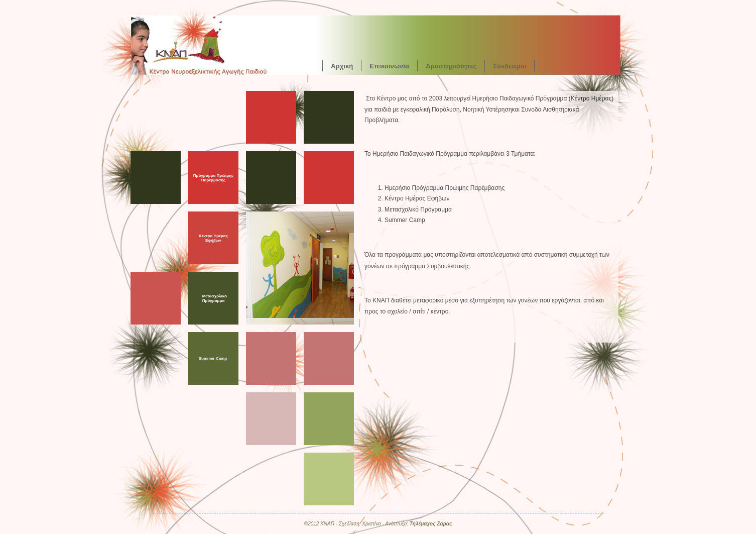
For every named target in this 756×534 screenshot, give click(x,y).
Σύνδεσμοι (510, 66)
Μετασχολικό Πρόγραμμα (215, 298)
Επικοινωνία (389, 66)
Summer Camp (213, 358)
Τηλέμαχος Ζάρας (431, 524)
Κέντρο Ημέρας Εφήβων (213, 238)
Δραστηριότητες (451, 66)
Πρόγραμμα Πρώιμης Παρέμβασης (214, 178)
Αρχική (342, 66)
